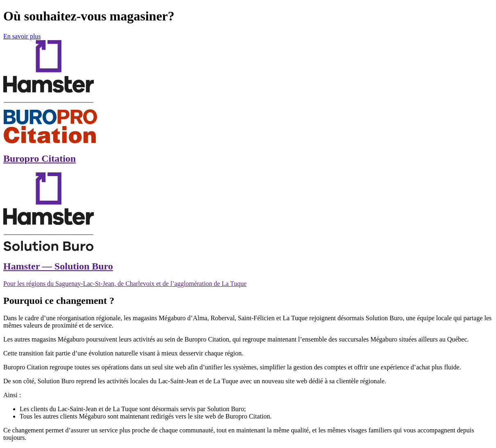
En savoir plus (22, 36)
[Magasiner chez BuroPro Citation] (248, 102)
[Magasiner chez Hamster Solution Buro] (248, 230)
